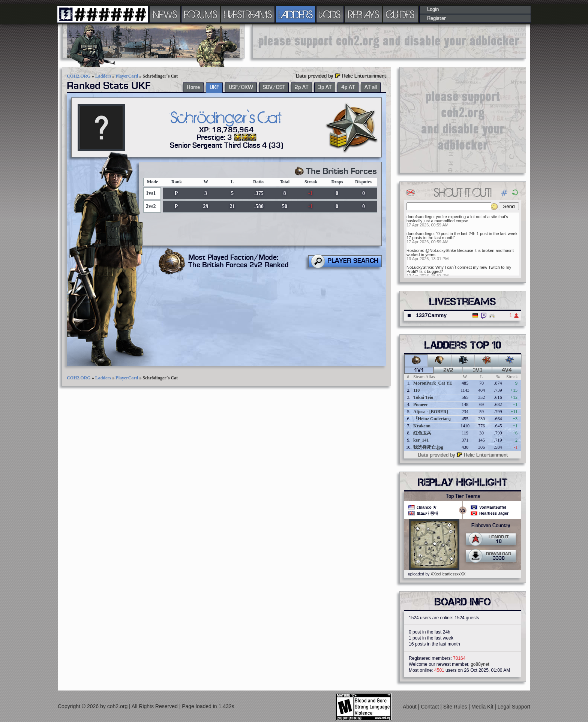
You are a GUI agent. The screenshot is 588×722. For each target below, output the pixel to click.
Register (437, 18)
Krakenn (422, 426)
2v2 (448, 370)
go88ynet (480, 664)
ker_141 (421, 440)
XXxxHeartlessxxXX (448, 574)
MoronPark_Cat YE (433, 383)
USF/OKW (241, 87)
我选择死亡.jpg (428, 447)
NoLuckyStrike (420, 267)
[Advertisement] (389, 41)
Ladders (103, 76)
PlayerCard (127, 76)
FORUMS (201, 14)
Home (193, 87)
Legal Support (514, 707)
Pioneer (421, 404)
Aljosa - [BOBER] (431, 412)
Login (433, 9)
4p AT (348, 87)
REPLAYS (364, 14)
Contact (430, 707)
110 (416, 390)
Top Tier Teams (463, 496)
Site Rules (456, 707)
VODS (330, 14)
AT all (371, 87)
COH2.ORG (79, 76)
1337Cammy (431, 315)
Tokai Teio (423, 397)
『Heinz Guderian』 (433, 419)
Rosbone (415, 250)
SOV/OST (274, 87)
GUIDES (400, 14)
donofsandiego (420, 217)
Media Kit (483, 707)
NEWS (165, 14)
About (410, 707)
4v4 (507, 370)
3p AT (325, 87)
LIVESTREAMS (248, 14)
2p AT (301, 87)
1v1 (419, 370)
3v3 (478, 370)
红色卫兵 (422, 433)
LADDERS (296, 14)
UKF (214, 87)
